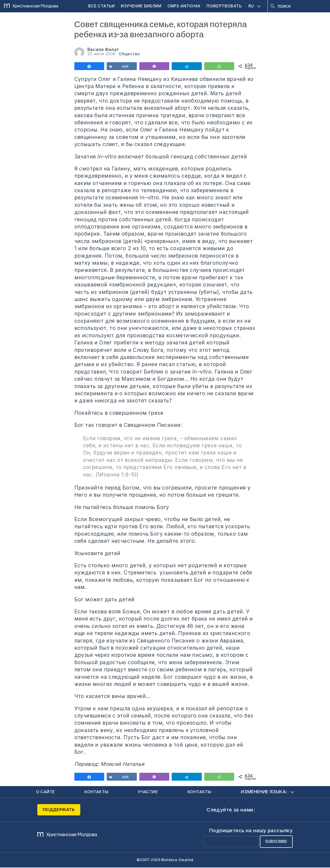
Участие (149, 792)
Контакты (97, 792)
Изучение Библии (141, 6)
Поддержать (59, 810)
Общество (129, 54)
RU (255, 6)
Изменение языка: (267, 792)
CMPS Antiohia (184, 6)
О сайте (46, 792)
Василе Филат (103, 49)
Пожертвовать (224, 6)
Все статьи (102, 6)
